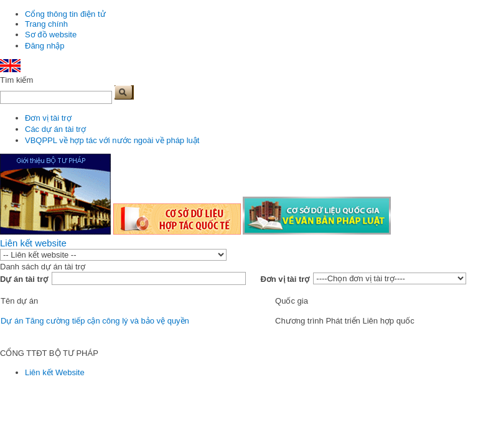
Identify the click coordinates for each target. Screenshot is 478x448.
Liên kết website (33, 243)
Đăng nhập (45, 46)
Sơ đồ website (51, 35)
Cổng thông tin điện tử (65, 14)
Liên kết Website (55, 372)
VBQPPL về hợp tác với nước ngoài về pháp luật (112, 140)
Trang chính (46, 24)
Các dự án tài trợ (55, 129)
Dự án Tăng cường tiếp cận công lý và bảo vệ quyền (95, 321)
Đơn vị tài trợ (48, 118)
